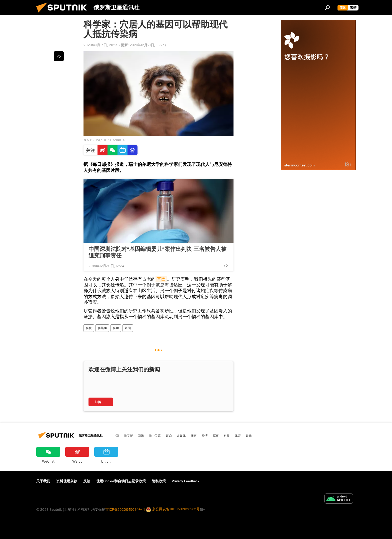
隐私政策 (159, 481)
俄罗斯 (128, 436)
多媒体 (181, 436)
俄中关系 (155, 436)
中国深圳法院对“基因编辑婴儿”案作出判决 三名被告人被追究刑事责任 (157, 252)
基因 (161, 279)
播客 (194, 436)
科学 (116, 328)
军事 (216, 436)
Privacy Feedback (185, 481)
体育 (238, 436)
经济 (205, 436)
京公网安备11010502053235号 (173, 509)
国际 (141, 436)
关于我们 (43, 481)
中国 (116, 436)
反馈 (87, 481)
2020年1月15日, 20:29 (101, 45)
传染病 (102, 328)
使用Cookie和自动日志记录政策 (121, 481)
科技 (89, 328)
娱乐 (249, 436)
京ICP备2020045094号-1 (125, 510)
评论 (169, 436)
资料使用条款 (67, 481)
